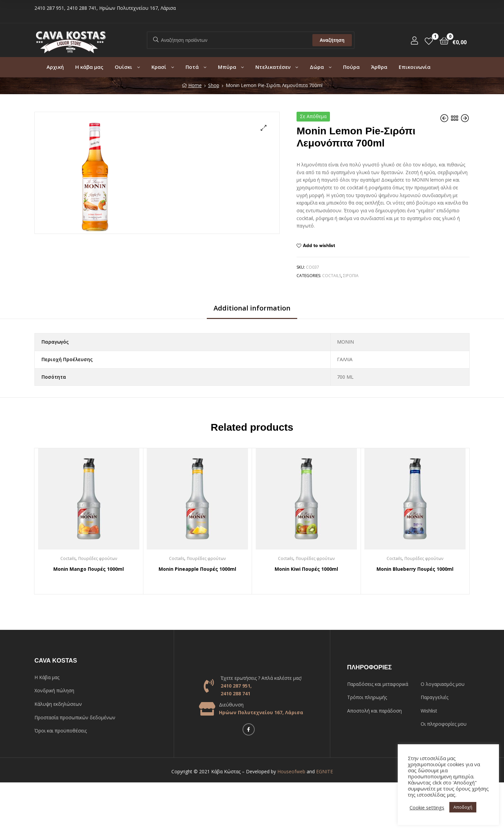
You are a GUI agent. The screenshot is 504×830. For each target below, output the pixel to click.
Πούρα (351, 67)
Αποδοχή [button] (463, 807)
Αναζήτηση (332, 40)
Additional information (252, 308)
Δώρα (317, 67)
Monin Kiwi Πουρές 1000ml (306, 569)
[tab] (252, 311)
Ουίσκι (123, 67)
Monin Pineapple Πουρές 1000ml (197, 569)
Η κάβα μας (89, 67)
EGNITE (325, 771)
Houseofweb (291, 771)
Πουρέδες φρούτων (98, 558)
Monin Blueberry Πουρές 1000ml (415, 569)
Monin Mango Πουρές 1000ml (89, 569)
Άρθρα (379, 67)
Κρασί (159, 67)
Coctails (332, 276)
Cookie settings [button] (427, 807)
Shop (214, 85)
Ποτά (192, 67)
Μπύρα (227, 67)
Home (195, 85)
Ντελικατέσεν (273, 67)
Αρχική (55, 67)
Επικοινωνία (415, 67)
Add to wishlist (319, 245)
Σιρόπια (351, 276)
